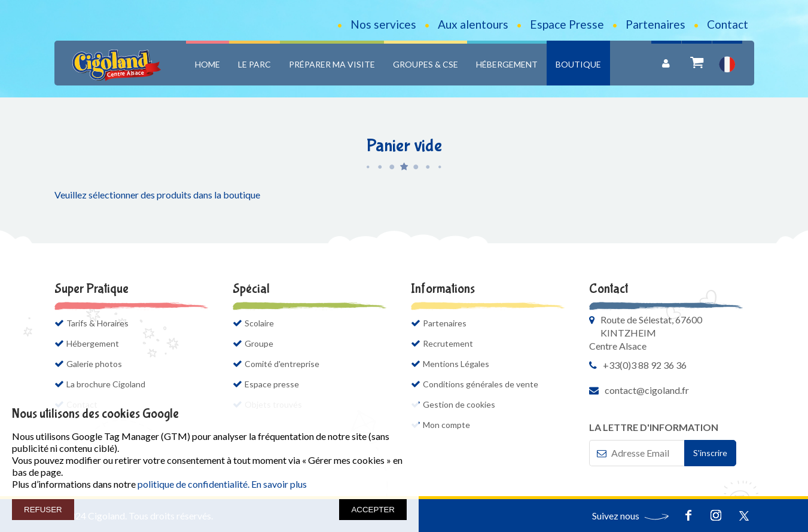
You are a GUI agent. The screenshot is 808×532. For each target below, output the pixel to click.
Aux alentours (473, 24)
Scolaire (259, 323)
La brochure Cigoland (112, 384)
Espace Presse (567, 24)
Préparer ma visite (332, 64)
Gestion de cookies (459, 404)
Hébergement (507, 64)
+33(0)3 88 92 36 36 (645, 365)
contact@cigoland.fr (647, 390)
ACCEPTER (373, 510)
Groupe (259, 343)
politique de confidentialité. (193, 484)
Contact (728, 24)
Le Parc (254, 64)
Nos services (383, 24)
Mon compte (446, 425)
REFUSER (43, 510)
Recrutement (448, 343)
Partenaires (655, 24)
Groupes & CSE (426, 64)
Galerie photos (94, 364)
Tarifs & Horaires (97, 323)
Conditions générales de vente (481, 384)
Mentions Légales (456, 364)
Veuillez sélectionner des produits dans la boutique (157, 195)
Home (208, 64)
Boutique (578, 64)
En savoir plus (279, 484)
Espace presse (272, 384)
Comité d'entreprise (282, 364)
